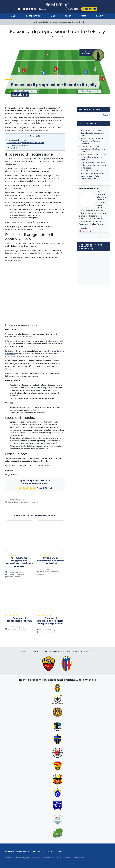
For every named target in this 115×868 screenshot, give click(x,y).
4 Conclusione (13, 148)
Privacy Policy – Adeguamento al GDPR (34, 858)
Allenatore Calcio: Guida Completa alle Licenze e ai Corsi (92, 133)
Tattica (42, 569)
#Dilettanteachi (33, 16)
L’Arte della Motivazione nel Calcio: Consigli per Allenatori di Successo (94, 165)
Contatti (100, 16)
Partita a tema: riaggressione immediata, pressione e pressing (19, 562)
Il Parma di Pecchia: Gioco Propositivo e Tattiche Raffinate (92, 141)
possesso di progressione (28, 502)
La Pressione (13, 502)
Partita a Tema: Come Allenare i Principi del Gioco (93, 172)
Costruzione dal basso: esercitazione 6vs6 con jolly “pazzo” (93, 149)
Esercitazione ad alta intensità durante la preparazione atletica (94, 157)
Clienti (68, 16)
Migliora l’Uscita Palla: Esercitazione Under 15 (91, 177)
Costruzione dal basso (48, 572)
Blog (53, 16)
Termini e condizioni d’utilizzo (74, 858)
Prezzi (83, 16)
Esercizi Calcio (14, 500)
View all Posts (87, 231)
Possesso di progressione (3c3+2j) (19, 619)
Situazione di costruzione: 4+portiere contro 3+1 (51, 561)
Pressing (17, 577)
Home (13, 16)
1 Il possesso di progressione (18, 140)
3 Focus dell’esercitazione (17, 145)
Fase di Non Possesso (17, 574)
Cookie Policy (56, 858)
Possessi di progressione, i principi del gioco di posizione (51, 621)
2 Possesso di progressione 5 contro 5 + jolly (25, 143)
